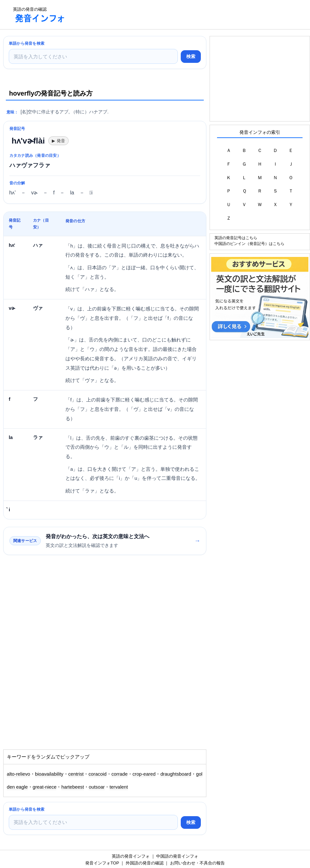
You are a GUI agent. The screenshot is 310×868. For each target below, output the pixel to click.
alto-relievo (18, 774)
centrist (76, 774)
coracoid (98, 774)
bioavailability (49, 774)
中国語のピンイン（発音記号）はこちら (249, 243)
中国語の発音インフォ (177, 856)
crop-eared (144, 774)
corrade (120, 774)
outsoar (97, 787)
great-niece (45, 787)
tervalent (119, 787)
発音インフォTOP (102, 863)
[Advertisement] (189, 15)
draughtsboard (176, 774)
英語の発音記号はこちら (236, 238)
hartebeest (73, 787)
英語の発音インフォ (131, 856)
